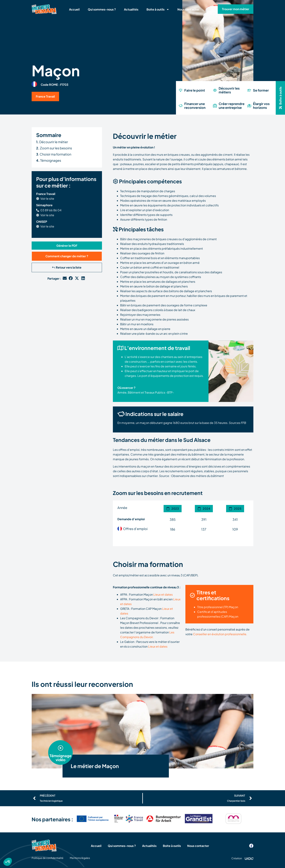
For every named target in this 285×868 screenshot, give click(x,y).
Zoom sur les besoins (54, 148)
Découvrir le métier (52, 142)
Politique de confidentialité (48, 858)
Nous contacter (188, 9)
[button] (67, 246)
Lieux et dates (163, 594)
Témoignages (49, 160)
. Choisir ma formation (54, 154)
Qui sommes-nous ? (102, 9)
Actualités (131, 9)
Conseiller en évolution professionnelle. (220, 634)
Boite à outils (158, 9)
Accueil (74, 9)
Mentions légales (80, 858)
